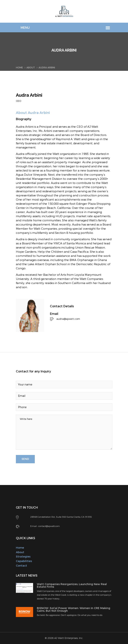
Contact (21, 566)
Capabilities (24, 561)
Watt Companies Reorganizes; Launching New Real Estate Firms (72, 586)
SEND (25, 459)
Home (19, 68)
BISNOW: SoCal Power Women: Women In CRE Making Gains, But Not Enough (74, 610)
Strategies (23, 557)
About (31, 68)
